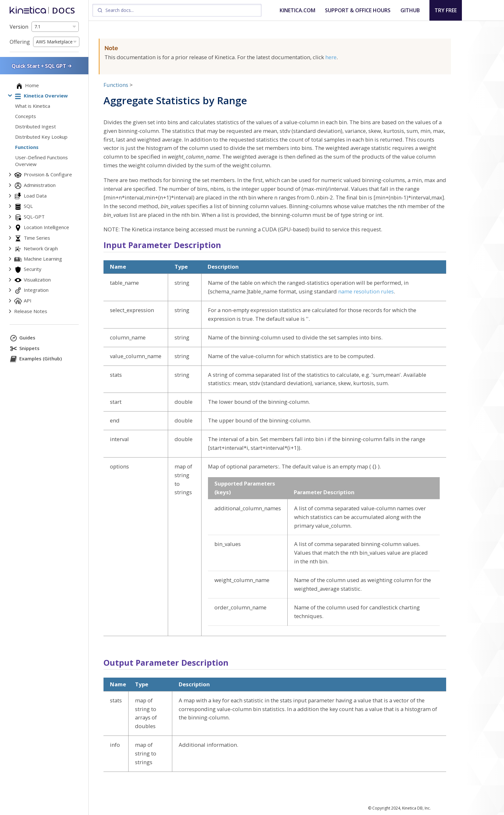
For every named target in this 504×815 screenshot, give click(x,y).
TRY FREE (446, 10)
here (331, 57)
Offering (20, 42)
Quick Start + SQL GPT (42, 66)
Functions (116, 85)
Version (19, 27)
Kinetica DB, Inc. (416, 808)
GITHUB (410, 10)
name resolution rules (366, 291)
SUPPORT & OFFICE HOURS (358, 10)
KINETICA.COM (297, 10)
